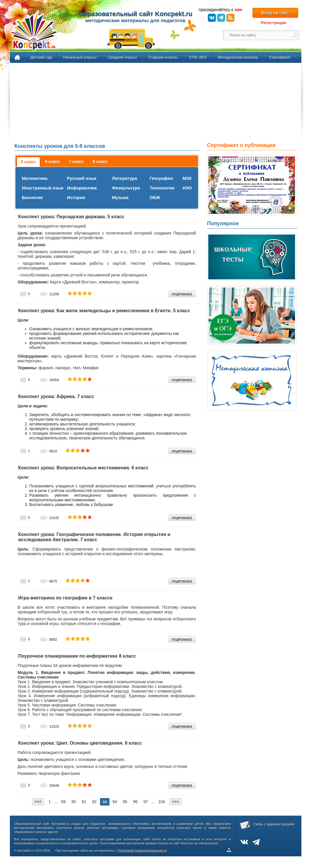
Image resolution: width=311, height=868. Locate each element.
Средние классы (122, 57)
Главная (18, 58)
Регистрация (273, 23)
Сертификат (280, 57)
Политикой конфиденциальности (142, 851)
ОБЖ (155, 197)
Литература (125, 178)
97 (146, 802)
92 (95, 802)
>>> (176, 802)
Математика (35, 178)
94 (115, 802)
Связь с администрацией (274, 824)
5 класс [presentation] (28, 162)
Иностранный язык (43, 188)
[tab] (28, 162)
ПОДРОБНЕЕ (182, 294)
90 (74, 802)
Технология (162, 188)
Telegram (221, 18)
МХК (187, 178)
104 (162, 802)
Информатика (82, 188)
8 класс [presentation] (100, 161)
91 (84, 802)
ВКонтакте (212, 18)
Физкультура (126, 188)
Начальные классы (80, 57)
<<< (38, 802)
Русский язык (82, 178)
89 (63, 802)
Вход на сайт (275, 13)
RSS (230, 18)
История (76, 197)
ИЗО (187, 188)
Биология (32, 197)
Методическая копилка (238, 57)
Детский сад (41, 57)
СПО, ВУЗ (198, 57)
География (161, 178)
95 (125, 802)
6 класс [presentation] (53, 161)
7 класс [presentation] (76, 161)
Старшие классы (163, 57)
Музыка (120, 197)
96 (135, 802)
